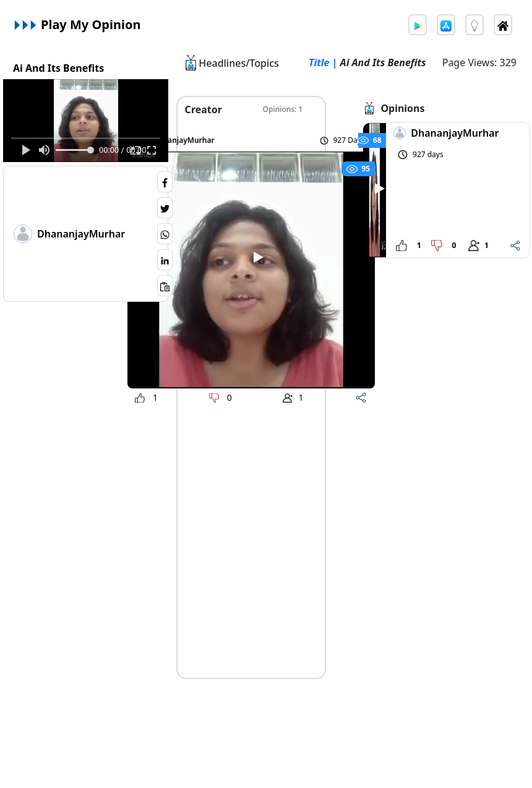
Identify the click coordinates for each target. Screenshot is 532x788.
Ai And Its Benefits (58, 68)
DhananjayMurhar (81, 234)
